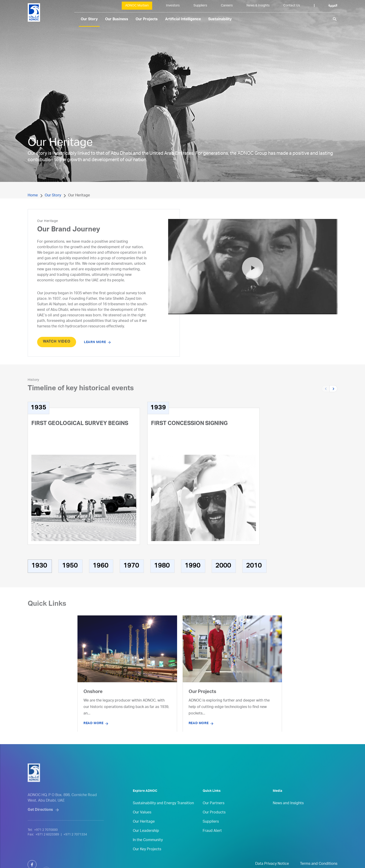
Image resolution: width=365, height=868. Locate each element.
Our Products (214, 824)
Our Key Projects (147, 860)
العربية (333, 6)
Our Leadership (146, 842)
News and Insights (288, 814)
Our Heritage (144, 833)
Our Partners (214, 814)
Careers (227, 6)
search (335, 19)
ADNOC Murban (137, 6)
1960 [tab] (101, 566)
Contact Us (292, 6)
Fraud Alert (212, 842)
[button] (333, 389)
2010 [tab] (254, 566)
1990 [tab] (193, 566)
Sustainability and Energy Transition (163, 814)
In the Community (148, 851)
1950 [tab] (70, 566)
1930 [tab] (39, 566)
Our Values (142, 824)
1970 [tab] (131, 566)
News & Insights (258, 6)
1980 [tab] (162, 566)
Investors (173, 6)
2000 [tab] (223, 566)
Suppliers (200, 6)
